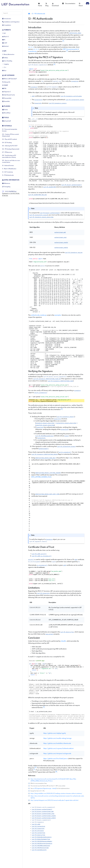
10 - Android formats (8, 166)
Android (5, 46)
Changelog (6, 187)
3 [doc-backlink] (29, 786)
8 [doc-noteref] (56, 772)
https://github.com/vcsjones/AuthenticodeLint (58, 749)
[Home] (29, 14)
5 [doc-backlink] (29, 791)
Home (40, 5)
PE (4, 40)
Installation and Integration (11, 22)
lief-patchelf (6, 121)
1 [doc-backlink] (29, 779)
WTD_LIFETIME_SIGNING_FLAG (41, 477)
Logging (5, 64)
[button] (38, 65)
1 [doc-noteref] (63, 41)
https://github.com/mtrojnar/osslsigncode (57, 754)
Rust (4, 71)
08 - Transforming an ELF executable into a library (9, 156)
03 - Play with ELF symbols (9, 139)
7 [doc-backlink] (29, 796)
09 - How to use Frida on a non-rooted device (11, 161)
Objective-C (6, 92)
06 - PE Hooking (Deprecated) (11, 149)
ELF (4, 33)
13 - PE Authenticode (8, 175)
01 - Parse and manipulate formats (10, 130)
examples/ (58, 315)
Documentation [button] (69, 4)
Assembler (6, 101)
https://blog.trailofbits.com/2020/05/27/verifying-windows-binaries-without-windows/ (56, 794)
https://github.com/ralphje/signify (55, 733)
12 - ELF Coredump (7, 172)
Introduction (7, 19)
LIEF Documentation (15, 5)
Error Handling (7, 61)
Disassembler (7, 98)
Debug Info (6, 82)
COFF (5, 43)
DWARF (5, 85)
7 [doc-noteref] (34, 770)
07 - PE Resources (7, 152)
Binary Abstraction (8, 54)
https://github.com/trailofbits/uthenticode (57, 743)
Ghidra (5, 110)
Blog (47, 5)
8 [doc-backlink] (29, 800)
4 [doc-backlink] (29, 788)
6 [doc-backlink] (29, 794)
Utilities (5, 58)
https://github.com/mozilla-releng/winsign (57, 738)
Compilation (7, 25)
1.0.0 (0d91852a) (11, 192)
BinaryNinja (6, 113)
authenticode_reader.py (39, 315)
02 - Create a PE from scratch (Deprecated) (11, 135)
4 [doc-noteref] (62, 409)
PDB (4, 89)
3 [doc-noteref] (54, 64)
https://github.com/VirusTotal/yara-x (56, 759)
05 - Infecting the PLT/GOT (10, 146)
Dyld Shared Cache (8, 95)
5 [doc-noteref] (44, 707)
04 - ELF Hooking (7, 143)
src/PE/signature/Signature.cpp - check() (45, 788)
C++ (4, 67)
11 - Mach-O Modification (9, 169)
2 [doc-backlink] (29, 783)
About (81, 5)
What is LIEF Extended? (9, 79)
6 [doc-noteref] (36, 767)
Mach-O (5, 37)
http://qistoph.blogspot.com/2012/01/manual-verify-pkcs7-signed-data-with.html (54, 800)
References (6, 183)
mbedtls (63, 641)
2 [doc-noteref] (67, 51)
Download (55, 5)
